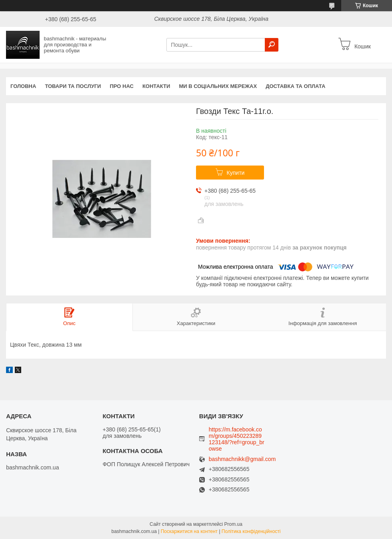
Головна (23, 86)
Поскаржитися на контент (189, 531)
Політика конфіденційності (251, 531)
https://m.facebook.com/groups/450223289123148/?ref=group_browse (237, 439)
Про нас (121, 86)
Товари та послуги (73, 86)
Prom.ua (233, 524)
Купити (236, 173)
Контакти (156, 86)
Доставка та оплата (295, 86)
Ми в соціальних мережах (218, 86)
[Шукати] (272, 45)
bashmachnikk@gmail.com (242, 459)
